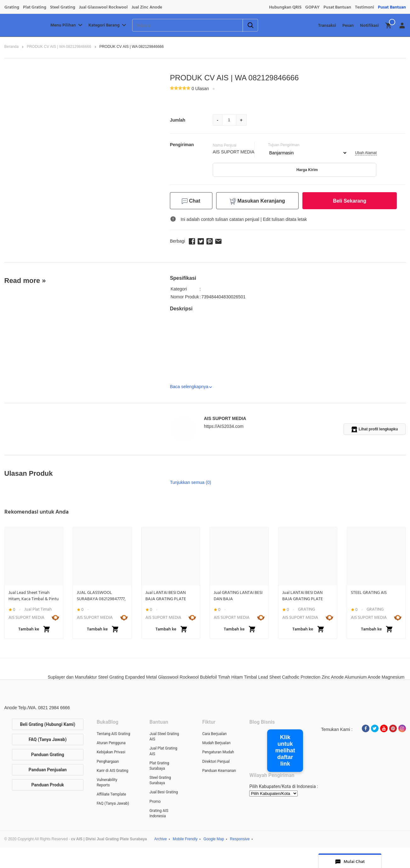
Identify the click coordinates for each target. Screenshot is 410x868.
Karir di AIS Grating (112, 771)
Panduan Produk (48, 785)
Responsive (240, 839)
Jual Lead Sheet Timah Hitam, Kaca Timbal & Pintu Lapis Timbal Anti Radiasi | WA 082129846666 (34, 596)
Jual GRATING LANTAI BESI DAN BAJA (238, 596)
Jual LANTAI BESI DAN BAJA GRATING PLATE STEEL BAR (166, 596)
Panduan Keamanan (219, 771)
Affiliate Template (111, 794)
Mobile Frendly (185, 839)
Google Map (214, 839)
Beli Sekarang (350, 201)
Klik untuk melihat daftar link (285, 750)
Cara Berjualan (215, 734)
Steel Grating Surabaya (160, 780)
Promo (155, 802)
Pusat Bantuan (337, 7)
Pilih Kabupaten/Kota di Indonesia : (284, 786)
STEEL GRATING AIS (369, 593)
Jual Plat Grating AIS (163, 751)
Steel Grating (63, 7)
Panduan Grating (48, 755)
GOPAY (312, 7)
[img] (389, 26)
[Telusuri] (180, 26)
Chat (191, 201)
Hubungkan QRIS (285, 7)
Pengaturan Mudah (218, 752)
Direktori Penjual (216, 762)
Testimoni (365, 7)
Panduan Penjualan (48, 770)
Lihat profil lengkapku (375, 429)
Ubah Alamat (366, 153)
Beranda (11, 47)
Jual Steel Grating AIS (164, 736)
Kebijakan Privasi (111, 752)
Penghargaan (108, 762)
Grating (12, 7)
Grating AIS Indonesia (159, 813)
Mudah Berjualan (216, 743)
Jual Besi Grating (164, 792)
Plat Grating (35, 7)
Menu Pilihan (67, 25)
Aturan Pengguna (111, 743)
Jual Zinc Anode (147, 7)
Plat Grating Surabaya (159, 766)
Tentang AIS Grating (113, 734)
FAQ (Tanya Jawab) (48, 739)
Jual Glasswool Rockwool (103, 7)
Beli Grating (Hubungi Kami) (48, 724)
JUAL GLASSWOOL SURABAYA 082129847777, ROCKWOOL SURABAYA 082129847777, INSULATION (102, 596)
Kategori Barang (108, 25)
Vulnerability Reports (107, 782)
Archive (160, 839)
